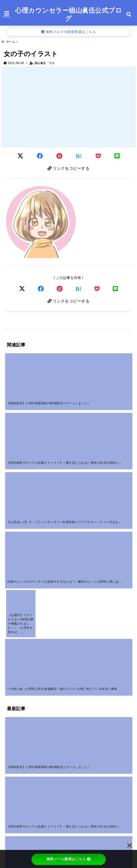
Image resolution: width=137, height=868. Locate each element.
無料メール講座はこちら (69, 859)
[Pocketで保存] (97, 289)
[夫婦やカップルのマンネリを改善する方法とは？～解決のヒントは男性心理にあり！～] (116, 367)
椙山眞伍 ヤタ (45, 63)
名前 (12, 651)
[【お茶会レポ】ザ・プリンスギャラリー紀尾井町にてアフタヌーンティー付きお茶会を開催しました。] (84, 367)
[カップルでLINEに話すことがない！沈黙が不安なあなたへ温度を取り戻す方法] (84, 481)
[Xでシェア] (22, 289)
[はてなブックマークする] (79, 156)
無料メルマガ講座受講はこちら (69, 32)
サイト (12, 684)
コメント (16, 599)
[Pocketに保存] (98, 156)
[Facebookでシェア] (40, 156)
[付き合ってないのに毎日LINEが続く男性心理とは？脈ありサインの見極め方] (21, 528)
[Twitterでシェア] (20, 156)
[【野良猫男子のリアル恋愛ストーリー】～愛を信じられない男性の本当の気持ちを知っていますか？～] (53, 367)
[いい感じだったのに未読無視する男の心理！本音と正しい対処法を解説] (53, 528)
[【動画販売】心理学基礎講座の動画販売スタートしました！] (21, 367)
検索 (9, 833)
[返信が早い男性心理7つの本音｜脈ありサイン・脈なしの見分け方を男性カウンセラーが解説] (116, 481)
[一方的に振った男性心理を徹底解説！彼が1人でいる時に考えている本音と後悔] (53, 414)
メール (14, 668)
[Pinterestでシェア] (59, 156)
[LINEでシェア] (117, 156)
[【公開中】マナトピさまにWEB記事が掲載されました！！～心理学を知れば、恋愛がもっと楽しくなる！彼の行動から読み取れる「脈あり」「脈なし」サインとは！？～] (21, 414)
